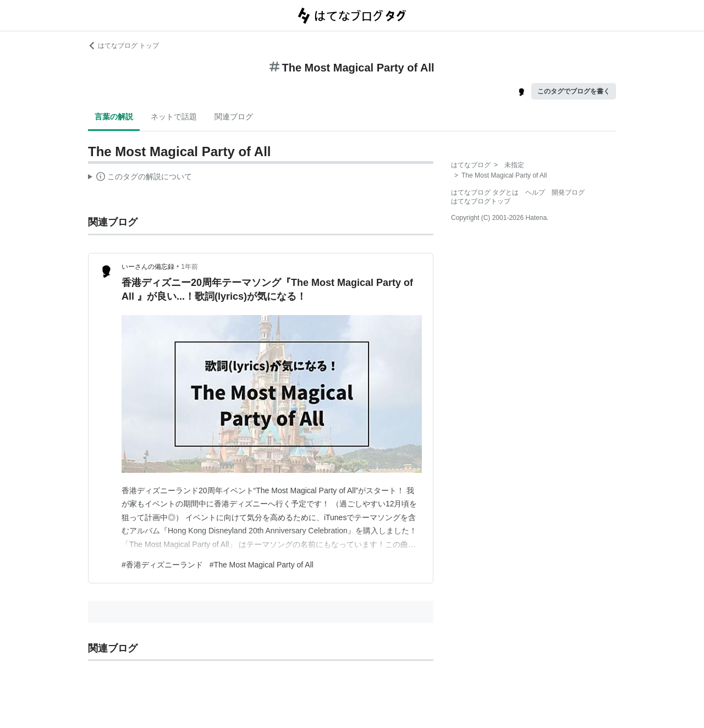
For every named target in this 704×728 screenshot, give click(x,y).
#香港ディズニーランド (162, 565)
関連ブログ (234, 117)
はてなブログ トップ (123, 46)
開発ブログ (568, 192)
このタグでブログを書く (574, 91)
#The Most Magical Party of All (262, 565)
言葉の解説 (114, 117)
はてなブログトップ (481, 201)
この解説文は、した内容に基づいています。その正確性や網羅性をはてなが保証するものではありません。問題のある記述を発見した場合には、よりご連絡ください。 (140, 178)
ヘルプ (535, 192)
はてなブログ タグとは (485, 192)
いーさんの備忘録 (148, 267)
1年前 (189, 267)
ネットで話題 (174, 117)
